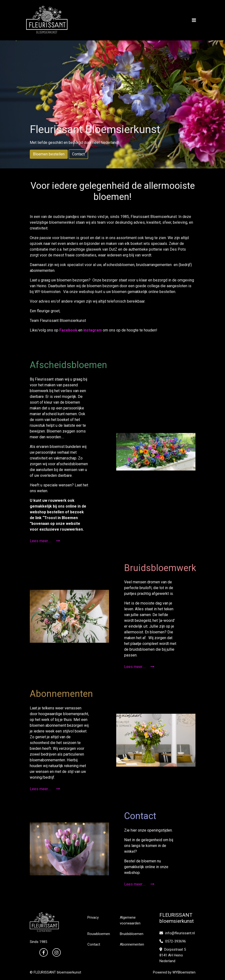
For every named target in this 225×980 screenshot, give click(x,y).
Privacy (93, 917)
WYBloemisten (184, 972)
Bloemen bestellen (49, 154)
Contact (78, 154)
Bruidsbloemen (132, 934)
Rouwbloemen (99, 934)
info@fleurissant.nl (177, 933)
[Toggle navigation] (194, 20)
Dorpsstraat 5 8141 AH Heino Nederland (173, 955)
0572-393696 (173, 941)
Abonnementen (132, 944)
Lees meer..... (45, 541)
